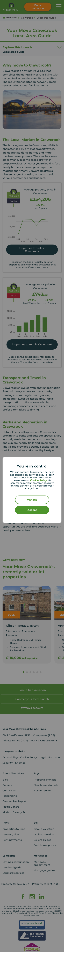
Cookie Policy (38, 480)
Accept (32, 510)
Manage (32, 500)
